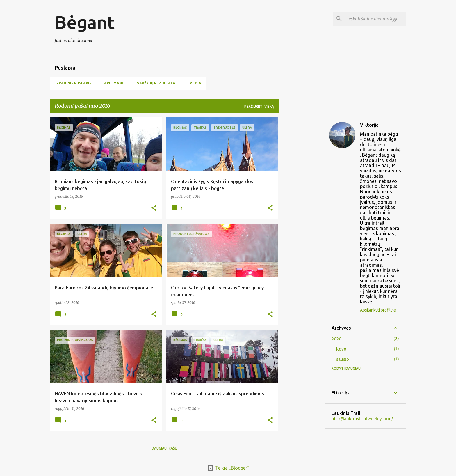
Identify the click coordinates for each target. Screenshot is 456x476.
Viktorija (369, 125)
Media (194, 83)
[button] (154, 208)
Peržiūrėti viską (259, 106)
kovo (341, 349)
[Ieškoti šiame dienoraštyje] (375, 19)
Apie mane (112, 83)
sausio (343, 359)
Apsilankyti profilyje (378, 310)
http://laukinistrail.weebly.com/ (362, 419)
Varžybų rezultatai (155, 83)
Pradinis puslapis (72, 83)
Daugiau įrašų (164, 448)
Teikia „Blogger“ (228, 468)
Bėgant (85, 22)
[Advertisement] (302, 205)
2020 (336, 339)
